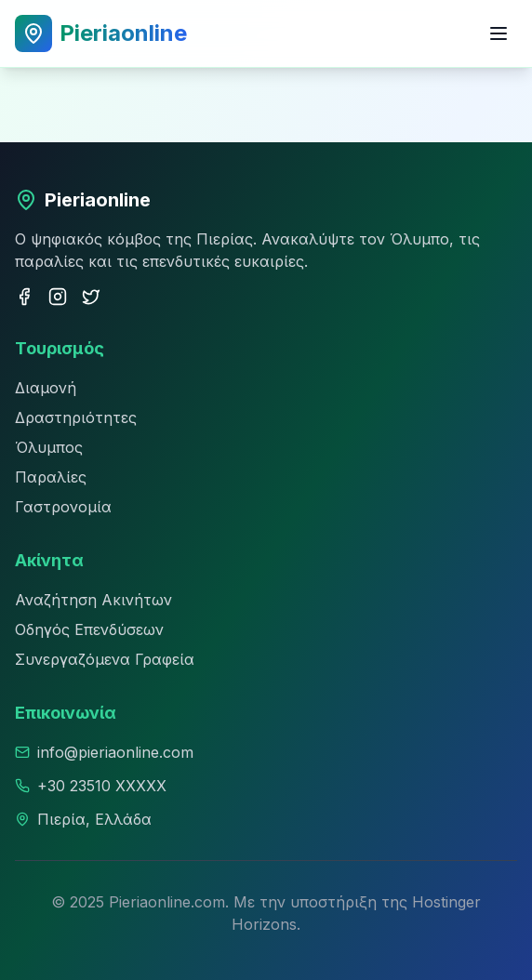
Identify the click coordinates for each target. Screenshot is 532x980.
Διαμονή (46, 388)
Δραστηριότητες (76, 417)
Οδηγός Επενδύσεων (89, 629)
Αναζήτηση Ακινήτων (93, 600)
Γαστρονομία (63, 507)
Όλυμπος (49, 447)
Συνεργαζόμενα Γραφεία (105, 659)
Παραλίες (51, 477)
